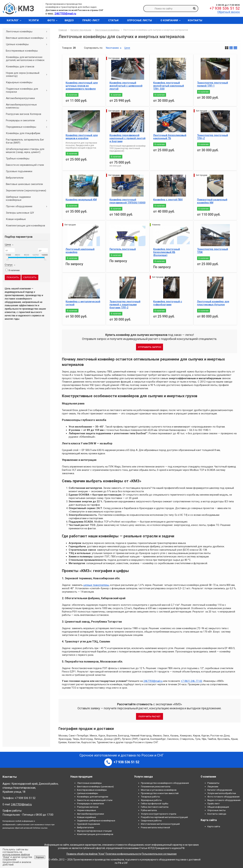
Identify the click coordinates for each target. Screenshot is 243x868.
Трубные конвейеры (18, 159)
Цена (8, 245)
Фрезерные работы (151, 800)
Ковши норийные (16, 219)
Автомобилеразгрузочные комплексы (21, 106)
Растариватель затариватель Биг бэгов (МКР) (25, 141)
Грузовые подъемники (19, 171)
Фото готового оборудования (223, 797)
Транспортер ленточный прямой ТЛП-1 (213, 84)
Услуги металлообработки (222, 793)
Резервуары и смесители (28, 120)
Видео (69, 20)
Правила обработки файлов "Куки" (86, 854)
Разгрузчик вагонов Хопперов (24, 114)
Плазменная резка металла (156, 786)
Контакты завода (217, 814)
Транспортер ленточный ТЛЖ (213, 251)
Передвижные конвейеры (28, 127)
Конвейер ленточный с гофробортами (168, 303)
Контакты (195, 20)
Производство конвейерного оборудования (165, 783)
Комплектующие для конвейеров (25, 226)
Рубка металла (149, 810)
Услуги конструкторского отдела (159, 814)
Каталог (15, 20)
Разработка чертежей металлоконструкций (164, 817)
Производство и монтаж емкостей (160, 793)
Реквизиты (213, 783)
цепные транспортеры (96, 585)
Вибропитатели (15, 178)
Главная (63, 30)
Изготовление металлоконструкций (160, 824)
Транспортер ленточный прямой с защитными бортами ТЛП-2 (125, 305)
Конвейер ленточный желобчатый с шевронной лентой (126, 86)
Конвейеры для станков (20, 67)
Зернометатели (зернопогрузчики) (26, 191)
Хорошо (40, 857)
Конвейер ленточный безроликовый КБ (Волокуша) (167, 252)
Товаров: (67, 48)
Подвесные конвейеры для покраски (28, 90)
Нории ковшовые (86, 810)
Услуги (34, 20)
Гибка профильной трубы (155, 803)
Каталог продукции (81, 30)
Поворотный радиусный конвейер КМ (212, 201)
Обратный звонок (229, 12)
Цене (127, 48)
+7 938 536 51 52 (225, 8)
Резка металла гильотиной (155, 827)
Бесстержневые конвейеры (22, 51)
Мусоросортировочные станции (94, 831)
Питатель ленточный (123, 249)
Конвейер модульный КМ (81, 200)
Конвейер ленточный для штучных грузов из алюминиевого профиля (82, 86)
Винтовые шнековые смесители (24, 184)
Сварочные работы (151, 820)
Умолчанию (112, 48)
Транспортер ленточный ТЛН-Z (213, 137)
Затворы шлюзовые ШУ (20, 213)
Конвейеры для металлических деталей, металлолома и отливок (25, 59)
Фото (53, 20)
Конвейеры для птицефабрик (23, 133)
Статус (9, 265)
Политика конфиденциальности (123, 854)
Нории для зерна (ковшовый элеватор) (28, 74)
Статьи (113, 20)
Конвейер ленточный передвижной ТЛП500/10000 (127, 201)
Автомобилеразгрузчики (20, 98)
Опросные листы (139, 20)
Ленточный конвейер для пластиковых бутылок (213, 303)
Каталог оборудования (220, 790)
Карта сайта (214, 826)
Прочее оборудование (28, 206)
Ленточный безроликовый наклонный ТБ (170, 137)
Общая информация (218, 807)
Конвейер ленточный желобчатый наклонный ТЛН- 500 (169, 86)
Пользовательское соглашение (159, 854)
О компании (172, 20)
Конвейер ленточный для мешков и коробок (82, 137)
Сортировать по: (93, 48)
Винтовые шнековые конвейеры (28, 38)
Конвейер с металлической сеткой (83, 303)
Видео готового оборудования (224, 800)
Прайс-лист (91, 20)
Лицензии (213, 786)
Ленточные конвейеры (28, 31)
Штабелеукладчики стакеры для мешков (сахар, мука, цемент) (25, 151)
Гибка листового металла (155, 807)
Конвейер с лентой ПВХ (168, 200)
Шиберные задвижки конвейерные (18, 198)
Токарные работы (150, 797)
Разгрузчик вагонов (88, 807)
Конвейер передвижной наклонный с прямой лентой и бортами (127, 138)
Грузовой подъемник (89, 824)
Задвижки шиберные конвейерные (96, 820)
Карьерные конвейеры (19, 82)
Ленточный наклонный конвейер (80, 251)
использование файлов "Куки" (16, 856)
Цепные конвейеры (28, 44)
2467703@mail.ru (153, 681)
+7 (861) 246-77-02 (191, 681)
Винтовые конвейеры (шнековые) (95, 786)
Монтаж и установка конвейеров (159, 790)
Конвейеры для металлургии (93, 797)
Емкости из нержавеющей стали (25, 165)
